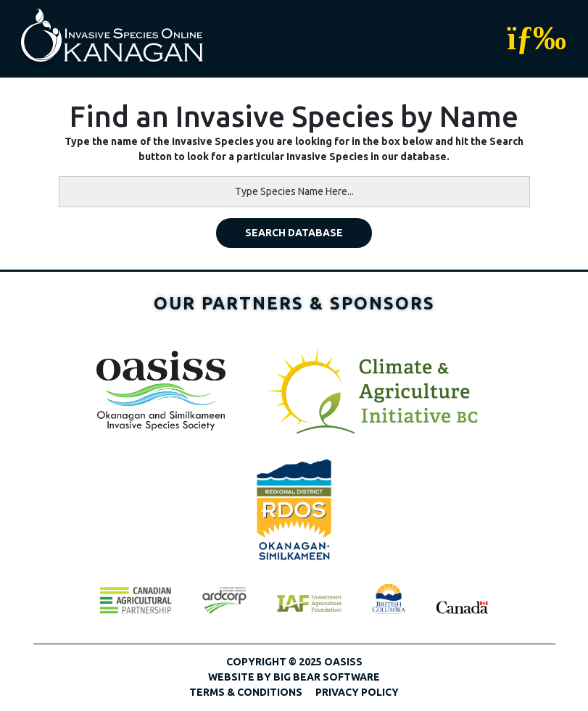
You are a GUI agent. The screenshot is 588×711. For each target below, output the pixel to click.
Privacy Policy (357, 692)
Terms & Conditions (246, 692)
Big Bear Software (327, 677)
